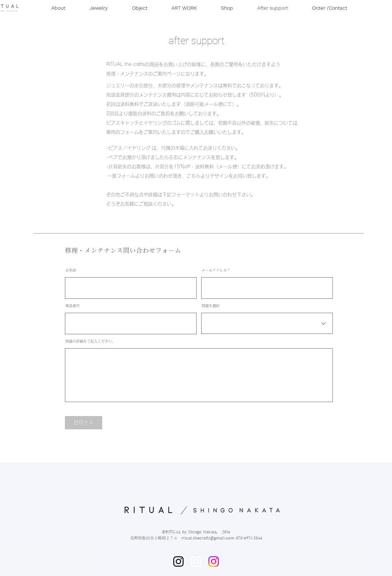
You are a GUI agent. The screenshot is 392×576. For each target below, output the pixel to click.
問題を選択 (211, 306)
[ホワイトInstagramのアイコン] (196, 561)
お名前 (71, 270)
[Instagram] (178, 561)
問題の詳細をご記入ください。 (90, 341)
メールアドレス (214, 270)
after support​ (197, 41)
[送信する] (84, 423)
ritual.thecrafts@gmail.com (208, 538)
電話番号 (72, 306)
